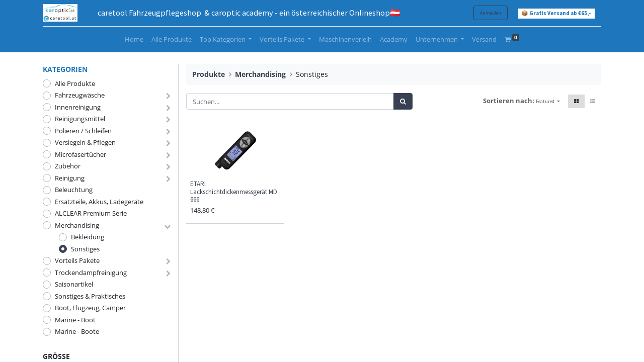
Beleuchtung (74, 190)
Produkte (209, 74)
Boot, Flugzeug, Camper (90, 308)
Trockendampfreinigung (91, 273)
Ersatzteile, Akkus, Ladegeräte (99, 202)
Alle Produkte (75, 83)
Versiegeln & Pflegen (85, 142)
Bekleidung (88, 237)
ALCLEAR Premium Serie (91, 213)
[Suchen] (403, 102)
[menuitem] (134, 40)
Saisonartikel (74, 284)
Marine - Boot (75, 320)
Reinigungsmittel (80, 119)
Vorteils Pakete (77, 260)
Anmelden (491, 13)
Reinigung (70, 178)
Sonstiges (85, 249)
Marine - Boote (77, 331)
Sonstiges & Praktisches (90, 296)
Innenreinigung (78, 107)
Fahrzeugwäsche (80, 95)
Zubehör (68, 166)
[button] (548, 101)
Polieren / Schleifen (83, 131)
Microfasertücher (80, 154)
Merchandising (77, 225)
